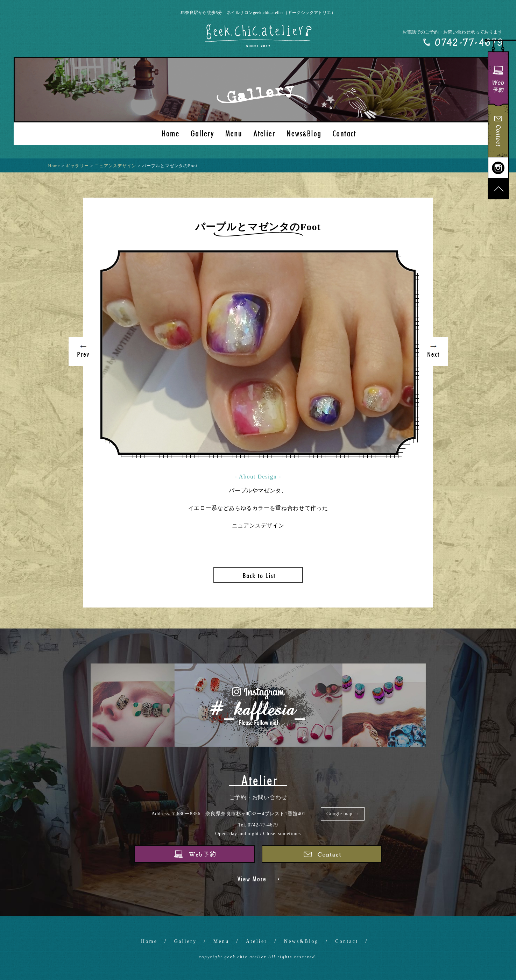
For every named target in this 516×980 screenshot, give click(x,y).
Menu (221, 941)
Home (149, 941)
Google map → (343, 814)
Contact (347, 941)
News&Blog (301, 941)
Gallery (185, 941)
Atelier (257, 941)
